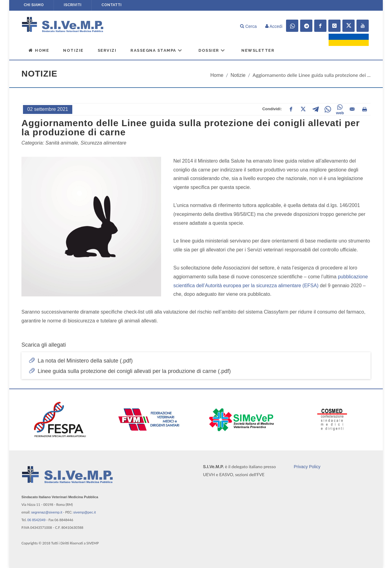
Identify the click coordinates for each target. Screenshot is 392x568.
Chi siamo (34, 5)
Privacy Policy (307, 466)
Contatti (111, 5)
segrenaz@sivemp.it (47, 512)
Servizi (107, 50)
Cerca (248, 26)
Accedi (274, 26)
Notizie (73, 50)
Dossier (212, 50)
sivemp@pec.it (85, 512)
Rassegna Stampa (156, 50)
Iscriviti (73, 5)
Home (39, 50)
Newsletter (258, 50)
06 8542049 (36, 520)
